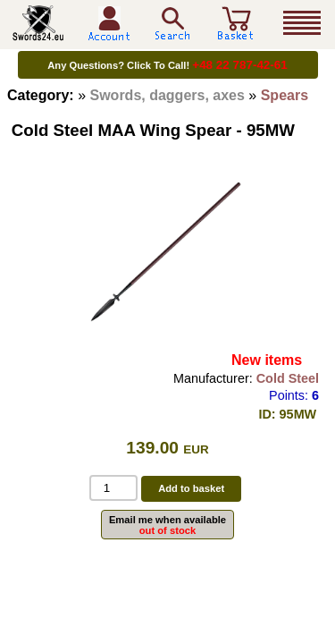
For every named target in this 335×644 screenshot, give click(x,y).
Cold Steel (288, 378)
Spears (285, 95)
